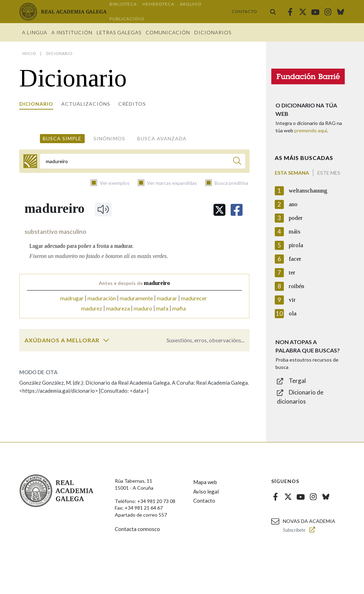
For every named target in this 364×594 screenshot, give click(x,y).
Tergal (297, 381)
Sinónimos (109, 138)
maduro (143, 308)
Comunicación (168, 32)
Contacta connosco (137, 529)
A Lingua (35, 32)
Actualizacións (86, 104)
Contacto (244, 11)
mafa (162, 308)
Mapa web (205, 482)
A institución (72, 32)
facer (295, 259)
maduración (102, 298)
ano (293, 204)
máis (295, 232)
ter (292, 272)
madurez (92, 308)
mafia (179, 308)
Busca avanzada (162, 138)
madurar (167, 298)
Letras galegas (119, 32)
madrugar (72, 298)
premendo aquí (311, 130)
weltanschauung (308, 191)
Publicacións (127, 19)
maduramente (136, 298)
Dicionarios (213, 32)
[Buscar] (237, 162)
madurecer (194, 298)
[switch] (106, 340)
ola (293, 313)
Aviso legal (206, 491)
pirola (296, 245)
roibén (296, 286)
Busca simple (62, 138)
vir (292, 300)
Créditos (132, 104)
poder (296, 218)
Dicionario (36, 104)
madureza (118, 308)
